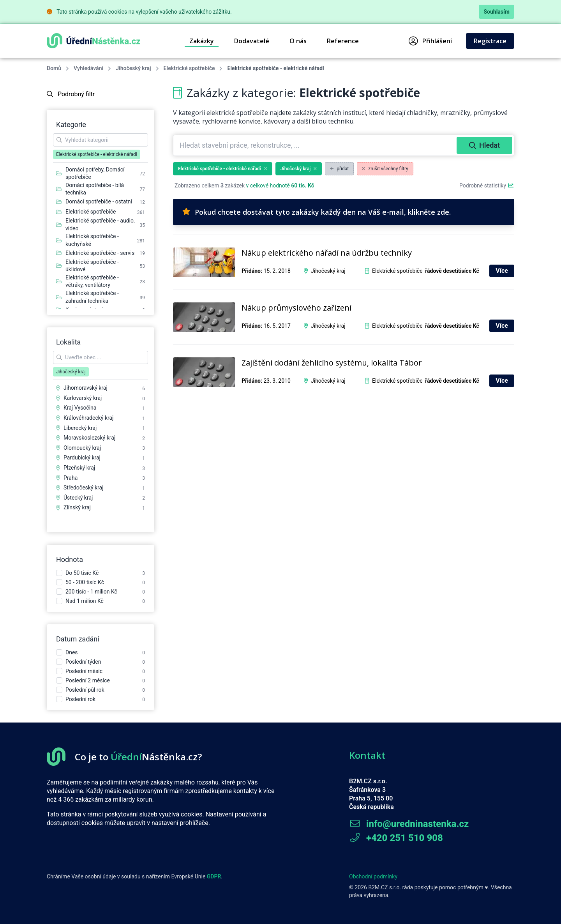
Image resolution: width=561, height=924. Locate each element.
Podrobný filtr (71, 94)
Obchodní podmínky (373, 876)
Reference (343, 41)
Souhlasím (497, 12)
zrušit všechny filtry (385, 169)
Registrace (490, 41)
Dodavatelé (252, 41)
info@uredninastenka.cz (409, 824)
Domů (54, 68)
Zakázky (202, 41)
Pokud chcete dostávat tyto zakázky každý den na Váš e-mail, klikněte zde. (317, 212)
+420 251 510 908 (396, 838)
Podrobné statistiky (487, 186)
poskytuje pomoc (435, 887)
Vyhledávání (88, 68)
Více (502, 271)
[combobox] (316, 145)
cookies (191, 814)
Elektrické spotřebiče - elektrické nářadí (223, 169)
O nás (298, 41)
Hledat (484, 145)
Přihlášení (430, 41)
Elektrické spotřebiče (189, 68)
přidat (339, 169)
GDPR (214, 876)
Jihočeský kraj (133, 68)
